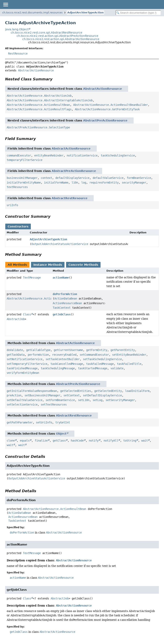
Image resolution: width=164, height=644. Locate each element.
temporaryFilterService (25, 160)
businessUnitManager (22, 178)
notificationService (82, 155)
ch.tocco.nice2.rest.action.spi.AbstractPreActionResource (57, 36)
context (46, 178)
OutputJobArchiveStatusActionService (60, 244)
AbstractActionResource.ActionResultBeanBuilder (110, 105)
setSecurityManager (120, 400)
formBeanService (139, 178)
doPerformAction (65, 294)
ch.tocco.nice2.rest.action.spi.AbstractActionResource (61, 39)
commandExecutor (19, 155)
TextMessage (32, 278)
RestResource (18, 54)
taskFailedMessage (100, 364)
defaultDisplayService (72, 178)
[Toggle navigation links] (5, 4)
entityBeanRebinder (49, 155)
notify (94, 441)
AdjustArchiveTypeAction (85, 13)
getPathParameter (20, 422)
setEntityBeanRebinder (129, 355)
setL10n (84, 400)
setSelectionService (22, 405)
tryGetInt (63, 422)
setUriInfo (44, 422)
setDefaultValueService (25, 400)
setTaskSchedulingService (102, 359)
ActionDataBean (66, 298)
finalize (41, 441)
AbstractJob (16, 319)
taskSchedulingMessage (58, 368)
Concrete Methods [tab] (83, 265)
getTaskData (16, 355)
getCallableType (38, 350)
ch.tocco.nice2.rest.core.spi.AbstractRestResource (47, 33)
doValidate (15, 350)
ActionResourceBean (67, 303)
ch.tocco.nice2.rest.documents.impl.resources (32, 13)
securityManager (134, 183)
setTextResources (54, 405)
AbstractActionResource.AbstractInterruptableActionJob (50, 100)
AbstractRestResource (70, 198)
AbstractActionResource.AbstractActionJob (39, 96)
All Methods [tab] (17, 265)
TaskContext (62, 308)
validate (117, 368)
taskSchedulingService (118, 155)
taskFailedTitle (129, 364)
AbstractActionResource (36, 70)
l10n (75, 183)
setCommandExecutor (94, 355)
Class (27, 314)
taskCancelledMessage (67, 364)
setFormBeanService (60, 400)
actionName (61, 278)
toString (130, 441)
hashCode (77, 441)
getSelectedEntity (108, 391)
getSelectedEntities (76, 391)
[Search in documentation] (138, 13)
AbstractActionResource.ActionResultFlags (39, 109)
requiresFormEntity (104, 183)
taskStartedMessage (93, 368)
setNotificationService (25, 359)
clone (11, 441)
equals (25, 441)
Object (61, 434)
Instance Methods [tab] (48, 265)
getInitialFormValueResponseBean (32, 391)
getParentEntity (123, 350)
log (84, 183)
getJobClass (62, 314)
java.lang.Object (17, 29)
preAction (14, 395)
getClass (59, 441)
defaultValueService (108, 178)
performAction (38, 355)
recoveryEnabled (64, 355)
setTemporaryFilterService (27, 364)
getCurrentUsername (68, 350)
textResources (17, 187)
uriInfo (12, 205)
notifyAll (111, 441)
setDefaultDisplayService (102, 395)
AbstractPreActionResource (105, 120)
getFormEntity (97, 350)
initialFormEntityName (24, 183)
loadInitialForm (137, 391)
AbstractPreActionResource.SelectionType (38, 127)
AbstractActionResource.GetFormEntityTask (107, 109)
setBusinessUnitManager (42, 395)
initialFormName (56, 183)
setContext (72, 395)
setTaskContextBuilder (63, 359)
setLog (98, 400)
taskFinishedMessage (22, 368)
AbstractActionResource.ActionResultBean (38, 105)
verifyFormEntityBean (23, 373)
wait (145, 441)
